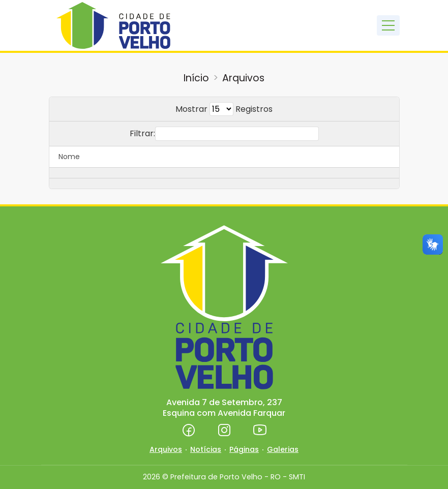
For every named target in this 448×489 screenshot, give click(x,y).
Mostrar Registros (224, 109)
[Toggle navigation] (388, 25)
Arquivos (243, 78)
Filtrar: (224, 134)
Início (196, 78)
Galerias (283, 449)
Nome (69, 157)
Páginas (244, 449)
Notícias (206, 449)
